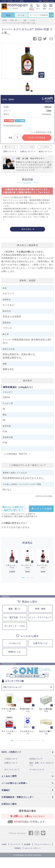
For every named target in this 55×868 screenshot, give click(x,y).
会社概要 (27, 844)
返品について (44, 151)
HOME (4, 844)
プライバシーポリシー (42, 844)
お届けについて (27, 151)
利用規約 (18, 848)
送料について (9, 151)
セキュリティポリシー (33, 848)
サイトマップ (15, 844)
